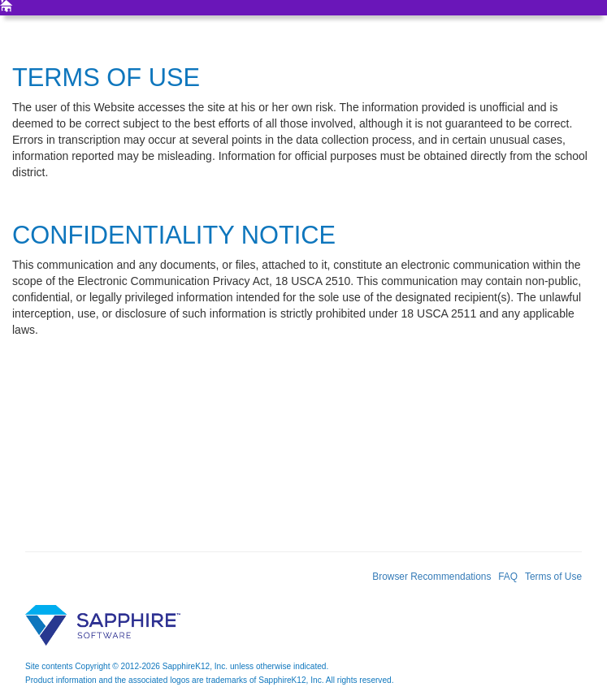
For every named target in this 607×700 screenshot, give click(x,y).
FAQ (508, 577)
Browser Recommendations (431, 577)
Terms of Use (553, 577)
